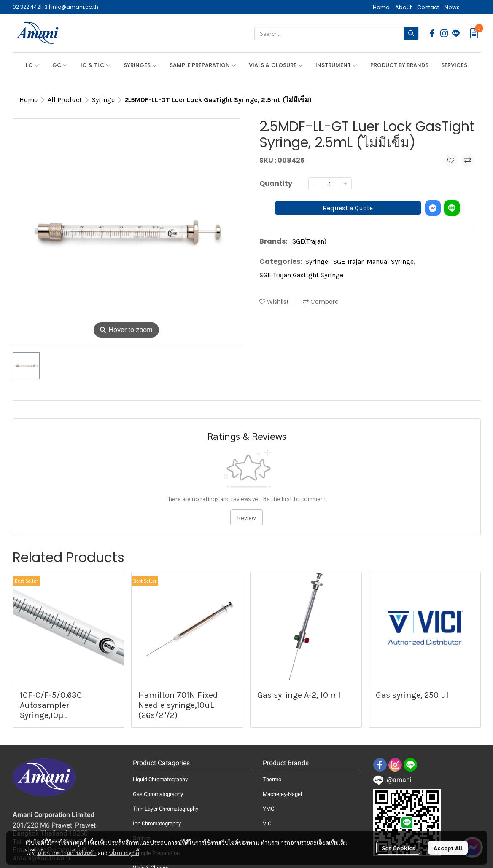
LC (32, 65)
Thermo (272, 779)
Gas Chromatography (158, 794)
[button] (337, 33)
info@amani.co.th (75, 7)
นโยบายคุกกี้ (124, 852)
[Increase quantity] (345, 184)
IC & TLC (96, 65)
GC (60, 65)
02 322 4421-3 (30, 7)
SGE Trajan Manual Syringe (374, 261)
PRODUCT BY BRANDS (399, 65)
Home (28, 100)
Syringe (103, 100)
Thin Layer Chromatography (166, 809)
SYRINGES (140, 65)
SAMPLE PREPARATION (203, 65)
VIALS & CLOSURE (276, 65)
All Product (65, 100)
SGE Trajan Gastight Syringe (301, 275)
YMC (268, 809)
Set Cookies (398, 848)
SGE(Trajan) (309, 241)
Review (246, 517)
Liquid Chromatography (160, 779)
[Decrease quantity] (315, 184)
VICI (268, 824)
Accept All (448, 848)
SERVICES (454, 65)
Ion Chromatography (157, 824)
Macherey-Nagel (282, 794)
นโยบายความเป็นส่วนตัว (67, 852)
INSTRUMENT (336, 65)
